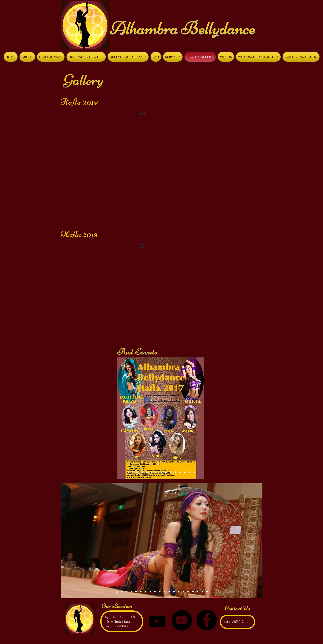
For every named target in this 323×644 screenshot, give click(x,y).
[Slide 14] (138, 472)
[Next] (198, 418)
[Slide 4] (131, 592)
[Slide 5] (136, 592)
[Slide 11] (180, 472)
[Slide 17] (188, 592)
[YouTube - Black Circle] (182, 620)
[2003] (156, 472)
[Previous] (123, 418)
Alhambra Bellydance (183, 28)
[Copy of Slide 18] (198, 592)
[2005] (152, 472)
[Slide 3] (127, 592)
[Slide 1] (194, 472)
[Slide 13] (133, 472)
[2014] (142, 472)
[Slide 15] (128, 472)
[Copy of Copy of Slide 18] (202, 592)
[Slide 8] (175, 472)
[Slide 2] (122, 592)
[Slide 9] (185, 472)
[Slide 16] (183, 592)
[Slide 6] (166, 472)
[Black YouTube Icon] (157, 621)
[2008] (147, 472)
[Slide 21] (207, 592)
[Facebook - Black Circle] (207, 620)
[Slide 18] (193, 592)
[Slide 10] (190, 472)
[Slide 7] (171, 472)
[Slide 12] (164, 592)
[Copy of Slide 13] (161, 472)
